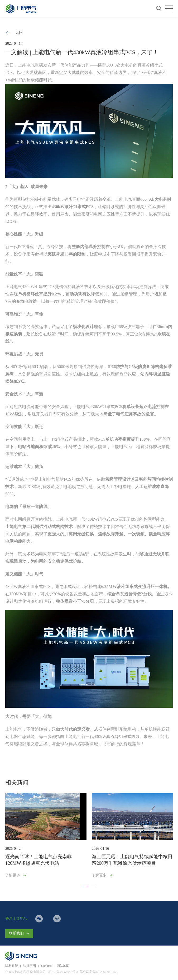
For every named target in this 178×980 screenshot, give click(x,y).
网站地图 (63, 966)
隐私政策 (12, 966)
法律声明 (30, 966)
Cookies (46, 966)
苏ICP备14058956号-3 (63, 972)
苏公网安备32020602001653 (99, 972)
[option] (46, 836)
